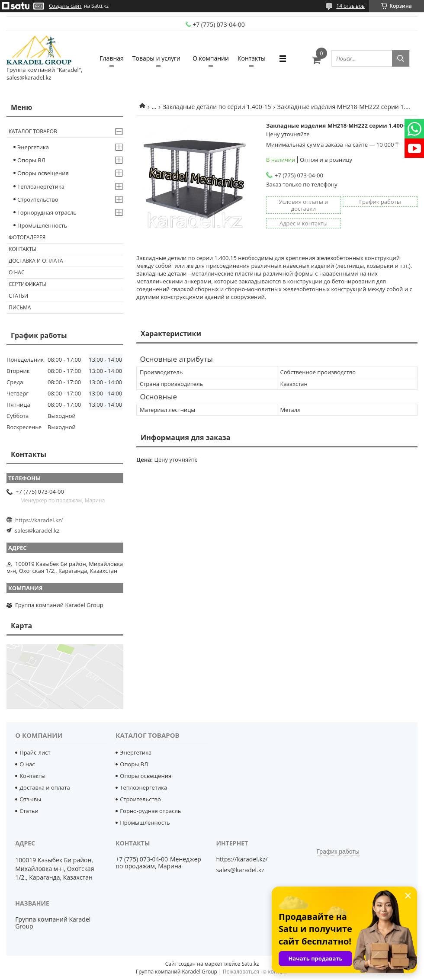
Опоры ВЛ (31, 160)
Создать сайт (65, 6)
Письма (20, 307)
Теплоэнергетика (41, 186)
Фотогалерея (27, 237)
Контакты (252, 58)
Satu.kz (250, 964)
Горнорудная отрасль (47, 212)
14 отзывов (350, 6)
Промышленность (42, 225)
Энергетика (33, 147)
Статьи (18, 296)
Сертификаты (28, 284)
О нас (16, 272)
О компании (211, 58)
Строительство (38, 199)
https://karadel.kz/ (39, 520)
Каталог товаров (33, 131)
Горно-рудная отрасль (150, 811)
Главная (112, 58)
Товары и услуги (156, 58)
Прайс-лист (35, 752)
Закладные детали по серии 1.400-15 (217, 107)
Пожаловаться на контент (255, 972)
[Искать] (401, 58)
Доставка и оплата (36, 261)
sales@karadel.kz (37, 530)
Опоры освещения (43, 173)
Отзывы (30, 799)
